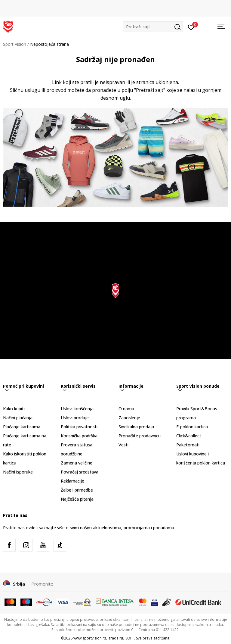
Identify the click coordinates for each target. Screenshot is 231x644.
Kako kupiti (14, 409)
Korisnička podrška (79, 436)
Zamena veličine (77, 463)
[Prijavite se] (191, 27)
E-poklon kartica (192, 427)
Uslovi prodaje (75, 418)
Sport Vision (15, 44)
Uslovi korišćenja (77, 409)
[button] (153, 27)
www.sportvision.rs (90, 638)
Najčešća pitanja (77, 499)
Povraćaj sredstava (80, 472)
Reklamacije (72, 481)
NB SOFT (127, 638)
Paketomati (188, 445)
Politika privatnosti (79, 427)
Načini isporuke (18, 472)
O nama (126, 409)
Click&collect (189, 436)
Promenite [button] (42, 584)
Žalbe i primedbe (77, 490)
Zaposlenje (129, 418)
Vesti (123, 445)
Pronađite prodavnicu (140, 436)
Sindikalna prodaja (136, 427)
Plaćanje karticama (22, 427)
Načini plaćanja (18, 418)
